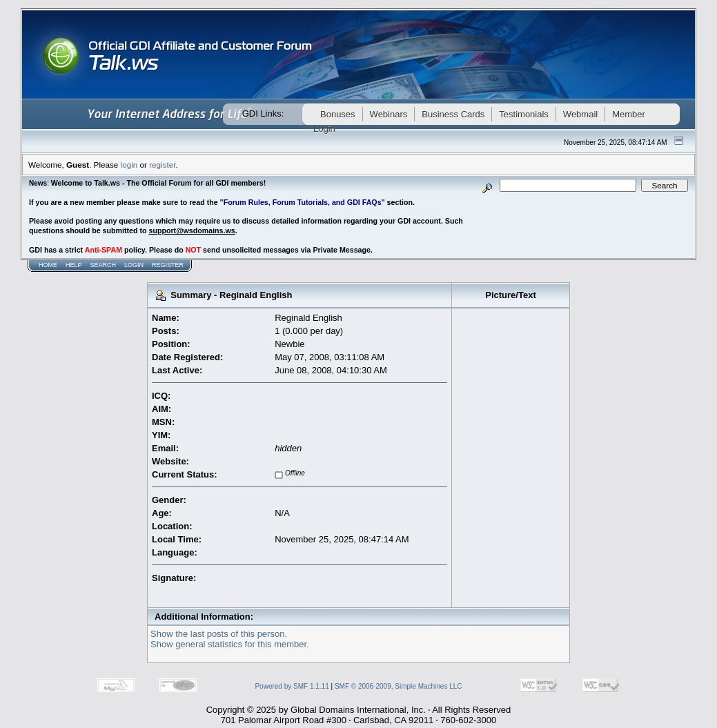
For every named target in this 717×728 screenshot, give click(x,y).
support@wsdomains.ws (191, 230)
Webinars (389, 114)
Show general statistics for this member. (230, 644)
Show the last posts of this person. (219, 634)
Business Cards (453, 114)
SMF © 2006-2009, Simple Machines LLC (399, 686)
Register (168, 265)
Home (48, 265)
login (129, 165)
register (162, 165)
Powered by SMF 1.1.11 (292, 686)
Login (134, 265)
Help (74, 265)
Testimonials (524, 114)
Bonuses (338, 114)
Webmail (580, 114)
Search (104, 265)
